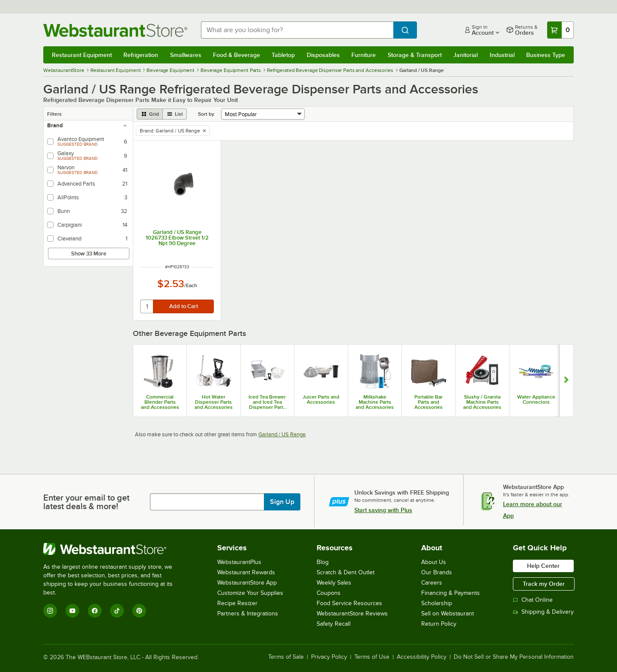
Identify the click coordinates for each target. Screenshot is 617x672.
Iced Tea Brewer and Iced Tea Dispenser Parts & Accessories (267, 402)
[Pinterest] (139, 611)
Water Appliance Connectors (536, 399)
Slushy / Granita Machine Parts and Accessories (482, 402)
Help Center (543, 566)
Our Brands (437, 572)
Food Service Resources (349, 603)
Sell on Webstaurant (448, 613)
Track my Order (544, 584)
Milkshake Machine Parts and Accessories (375, 402)
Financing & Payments (451, 593)
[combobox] (297, 30)
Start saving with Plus (383, 510)
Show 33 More (89, 253)
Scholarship (437, 603)
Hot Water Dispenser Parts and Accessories (214, 402)
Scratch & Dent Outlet (346, 572)
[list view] (175, 114)
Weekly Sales (334, 583)
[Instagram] (50, 611)
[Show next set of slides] (566, 381)
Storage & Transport (415, 55)
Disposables (323, 55)
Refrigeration (141, 55)
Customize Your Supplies (250, 593)
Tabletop (283, 55)
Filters (54, 114)
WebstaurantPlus (239, 562)
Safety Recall (334, 624)
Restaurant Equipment (82, 55)
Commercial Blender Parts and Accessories (160, 402)
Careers (432, 583)
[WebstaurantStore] (114, 549)
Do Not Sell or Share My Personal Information (514, 657)
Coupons (329, 593)
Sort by (206, 114)
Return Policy (439, 624)
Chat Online (533, 600)
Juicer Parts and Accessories (321, 399)
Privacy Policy (329, 657)
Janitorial (466, 55)
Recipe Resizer (237, 603)
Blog (323, 562)
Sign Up (282, 502)
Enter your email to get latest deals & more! (86, 502)
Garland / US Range (282, 434)
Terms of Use (372, 657)
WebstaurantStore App (247, 583)
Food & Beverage (237, 55)
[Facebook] (95, 611)
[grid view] (150, 114)
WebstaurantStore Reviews (352, 613)
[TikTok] (117, 611)
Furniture (364, 55)
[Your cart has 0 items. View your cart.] (560, 30)
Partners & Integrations (248, 613)
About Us (434, 562)
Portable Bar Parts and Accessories (428, 402)
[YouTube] (72, 611)
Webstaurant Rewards (246, 572)
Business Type (546, 55)
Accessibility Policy (422, 657)
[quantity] (147, 306)
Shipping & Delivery (543, 612)
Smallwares (186, 55)
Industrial (502, 55)
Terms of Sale (286, 657)
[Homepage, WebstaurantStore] (115, 30)
